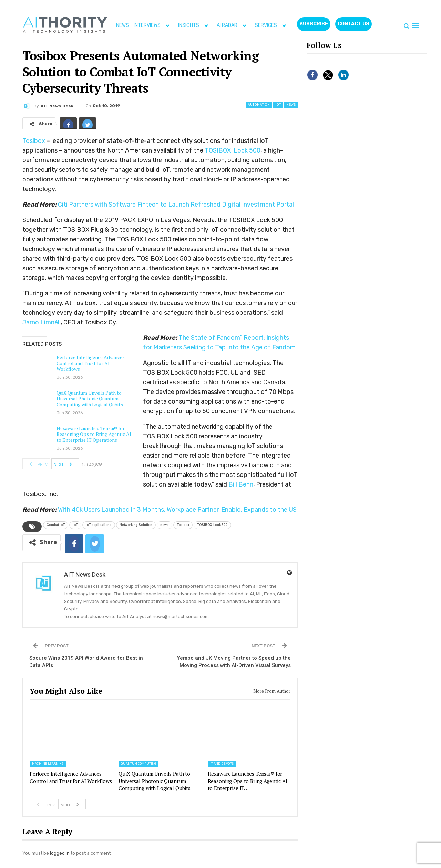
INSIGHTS (195, 25)
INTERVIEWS (153, 25)
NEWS (122, 25)
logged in (60, 853)
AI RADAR (233, 25)
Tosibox (34, 141)
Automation (259, 105)
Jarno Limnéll (42, 322)
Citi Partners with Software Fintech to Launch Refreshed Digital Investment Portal (176, 205)
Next (65, 464)
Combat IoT (56, 525)
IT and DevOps (222, 764)
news (165, 525)
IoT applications (99, 525)
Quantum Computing (139, 764)
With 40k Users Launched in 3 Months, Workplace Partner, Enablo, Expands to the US (177, 510)
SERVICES (272, 25)
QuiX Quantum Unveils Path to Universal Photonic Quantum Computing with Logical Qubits (90, 399)
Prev (37, 464)
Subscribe (314, 24)
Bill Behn (241, 484)
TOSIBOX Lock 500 (233, 150)
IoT (278, 105)
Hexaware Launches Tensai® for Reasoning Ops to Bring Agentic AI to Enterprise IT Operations (94, 434)
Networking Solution (136, 525)
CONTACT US (353, 24)
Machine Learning (48, 764)
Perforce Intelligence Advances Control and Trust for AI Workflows (91, 363)
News (291, 105)
